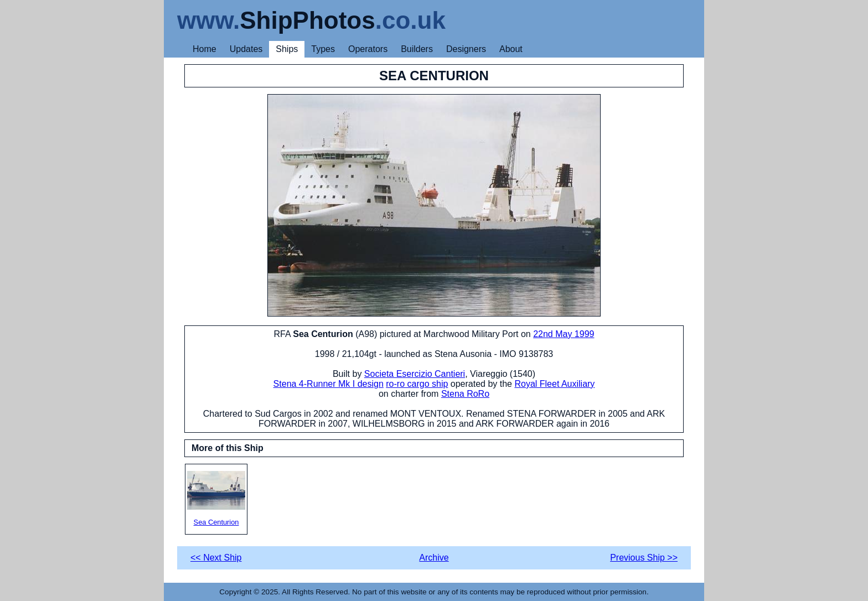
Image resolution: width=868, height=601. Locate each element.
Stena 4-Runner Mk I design (329, 384)
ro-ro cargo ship (417, 384)
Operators (368, 49)
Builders (417, 49)
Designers (466, 49)
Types (323, 49)
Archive (434, 558)
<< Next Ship (216, 558)
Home (205, 49)
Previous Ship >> (644, 558)
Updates (246, 49)
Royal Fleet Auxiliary (554, 384)
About (511, 49)
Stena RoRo (465, 394)
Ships (287, 49)
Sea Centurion (216, 499)
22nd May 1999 (564, 334)
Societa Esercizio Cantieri (415, 374)
